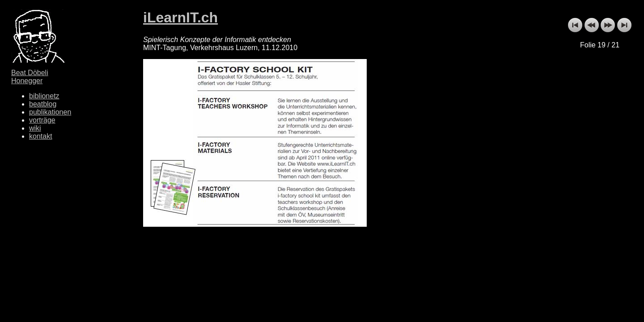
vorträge (42, 120)
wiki (35, 128)
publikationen (50, 112)
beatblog (43, 104)
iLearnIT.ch (180, 17)
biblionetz (44, 96)
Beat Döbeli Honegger (30, 77)
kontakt (41, 136)
